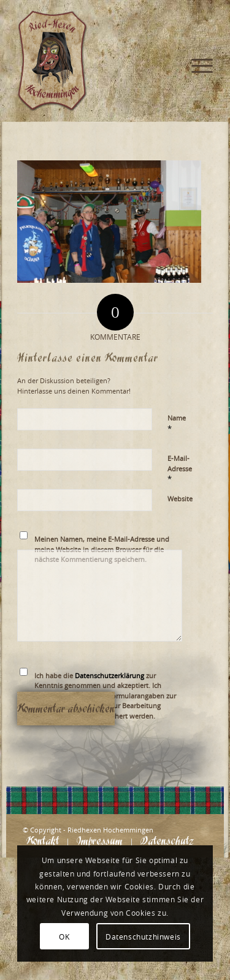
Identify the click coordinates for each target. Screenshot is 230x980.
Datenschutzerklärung (109, 675)
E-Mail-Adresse (180, 469)
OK (64, 937)
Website (180, 499)
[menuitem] (196, 24)
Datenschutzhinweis (143, 937)
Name (177, 424)
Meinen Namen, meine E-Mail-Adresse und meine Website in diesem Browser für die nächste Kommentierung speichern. (102, 549)
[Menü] (196, 24)
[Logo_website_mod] (95, 61)
